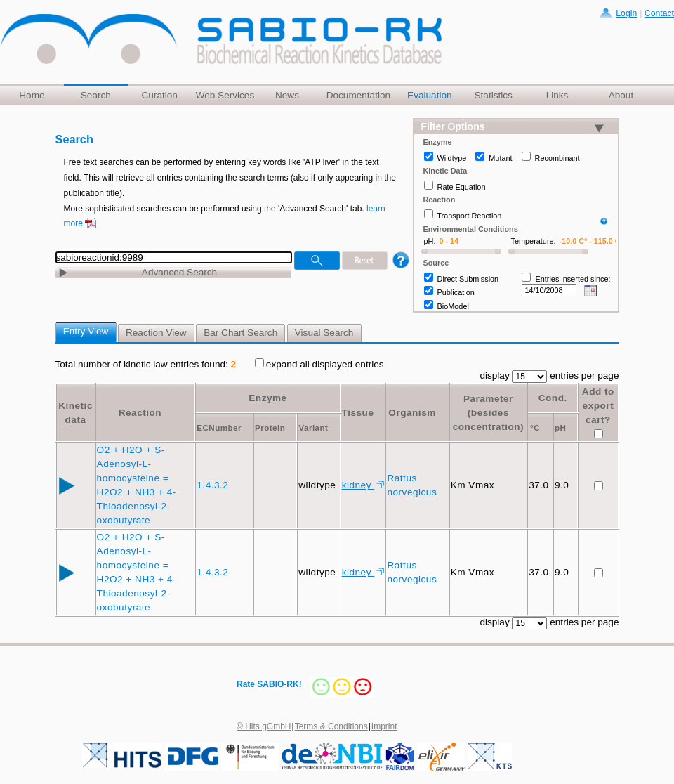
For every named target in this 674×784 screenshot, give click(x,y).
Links (557, 95)
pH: (430, 241)
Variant (313, 428)
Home (32, 95)
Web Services (225, 95)
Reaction (140, 413)
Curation (159, 95)
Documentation (358, 95)
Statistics (493, 95)
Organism (412, 413)
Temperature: (534, 241)
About (621, 95)
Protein (270, 428)
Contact (659, 13)
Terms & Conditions (331, 726)
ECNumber (219, 428)
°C (535, 428)
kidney (358, 485)
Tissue (358, 413)
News (287, 95)
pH (560, 428)
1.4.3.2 (214, 485)
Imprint (384, 726)
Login (626, 13)
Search (96, 95)
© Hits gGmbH (264, 726)
